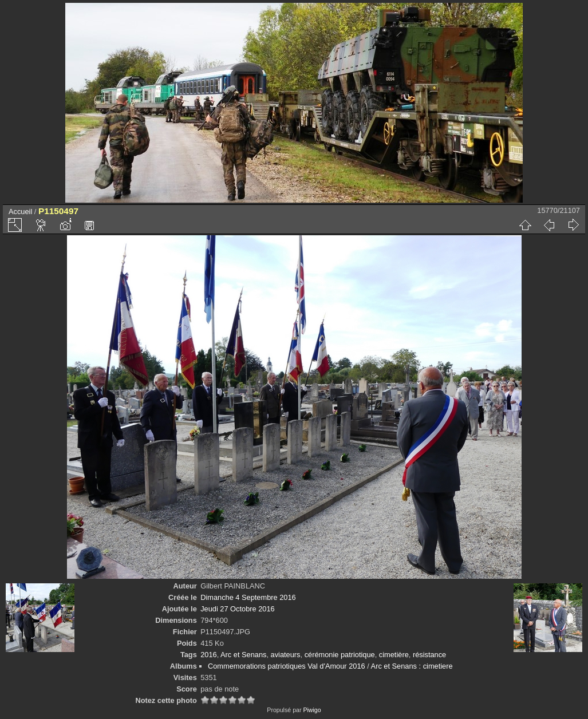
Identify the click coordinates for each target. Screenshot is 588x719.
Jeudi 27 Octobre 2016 (237, 609)
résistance (429, 655)
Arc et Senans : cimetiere (412, 666)
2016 (208, 655)
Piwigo (312, 710)
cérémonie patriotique (340, 655)
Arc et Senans (243, 655)
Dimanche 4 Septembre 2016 (248, 597)
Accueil (20, 212)
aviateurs (286, 655)
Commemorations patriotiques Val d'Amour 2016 (287, 666)
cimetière (394, 655)
